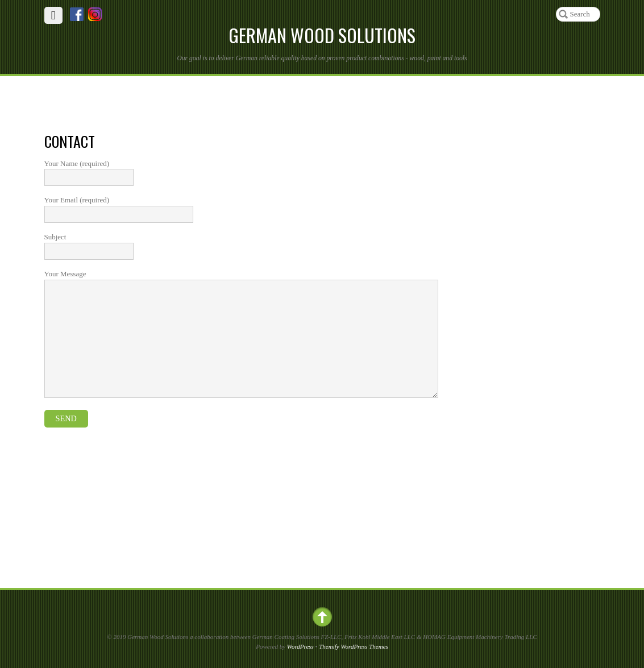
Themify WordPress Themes (354, 646)
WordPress (300, 646)
